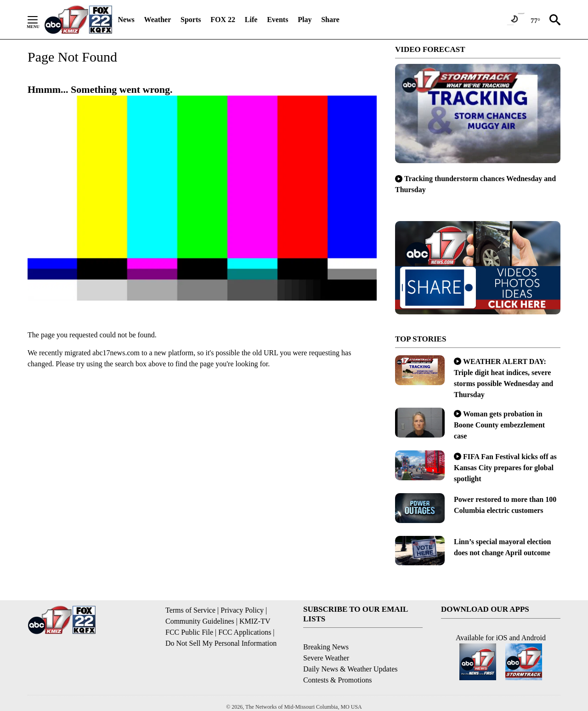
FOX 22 (223, 20)
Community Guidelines (200, 621)
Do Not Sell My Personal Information (221, 643)
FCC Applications (245, 632)
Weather (158, 20)
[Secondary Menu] (40, 20)
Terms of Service (190, 610)
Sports (191, 20)
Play (305, 20)
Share (330, 20)
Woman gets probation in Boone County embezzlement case (499, 425)
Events (277, 20)
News (126, 20)
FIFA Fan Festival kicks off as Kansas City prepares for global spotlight (505, 468)
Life (251, 20)
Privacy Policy (242, 610)
